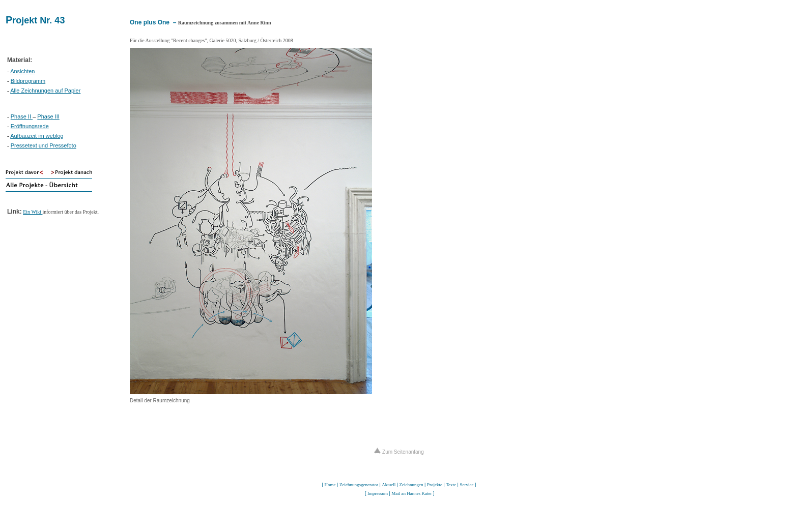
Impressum (378, 493)
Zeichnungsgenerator (359, 485)
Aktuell (389, 485)
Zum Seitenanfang (399, 452)
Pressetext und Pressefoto (44, 145)
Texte (451, 485)
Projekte (435, 485)
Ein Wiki (33, 212)
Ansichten (22, 71)
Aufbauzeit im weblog (37, 136)
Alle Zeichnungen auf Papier (45, 91)
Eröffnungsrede (30, 126)
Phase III (48, 116)
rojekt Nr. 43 (38, 20)
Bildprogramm (28, 81)
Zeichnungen (411, 485)
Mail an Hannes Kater (411, 493)
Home (330, 485)
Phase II (22, 116)
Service (466, 485)
